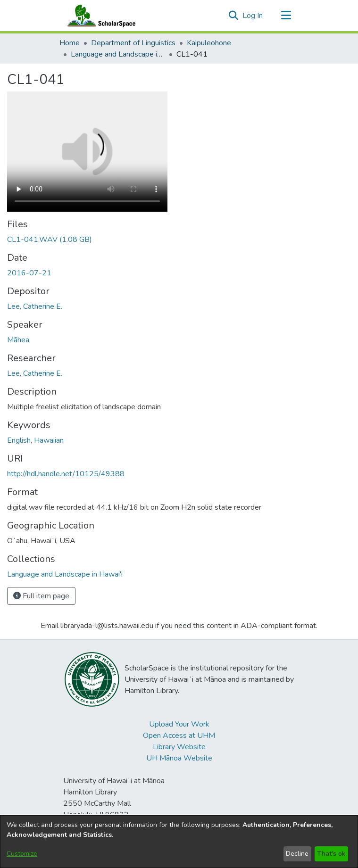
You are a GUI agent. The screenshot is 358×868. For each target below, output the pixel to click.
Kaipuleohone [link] (209, 43)
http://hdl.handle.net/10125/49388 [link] (66, 474)
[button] (234, 16)
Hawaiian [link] (49, 440)
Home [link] (70, 43)
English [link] (19, 440)
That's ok (331, 854)
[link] (50, 240)
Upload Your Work (179, 724)
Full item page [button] (41, 596)
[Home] (100, 16)
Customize (22, 854)
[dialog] (179, 842)
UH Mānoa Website (179, 758)
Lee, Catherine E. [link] (35, 306)
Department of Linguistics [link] (133, 43)
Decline (297, 854)
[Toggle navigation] (286, 16)
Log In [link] (253, 16)
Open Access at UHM (179, 736)
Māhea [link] (18, 340)
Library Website (179, 747)
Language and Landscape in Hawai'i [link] (118, 54)
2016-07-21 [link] (29, 273)
